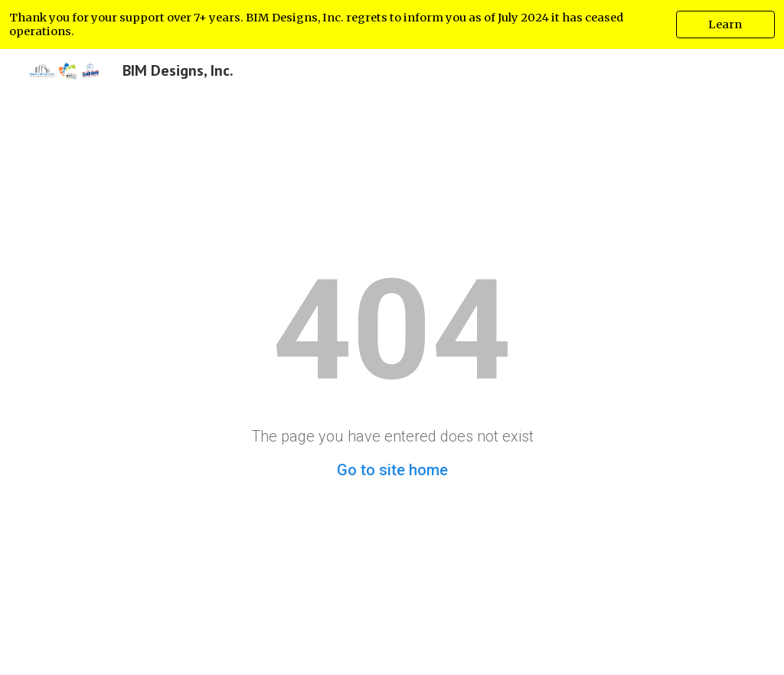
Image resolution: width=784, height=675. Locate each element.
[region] (392, 24)
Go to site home (392, 470)
